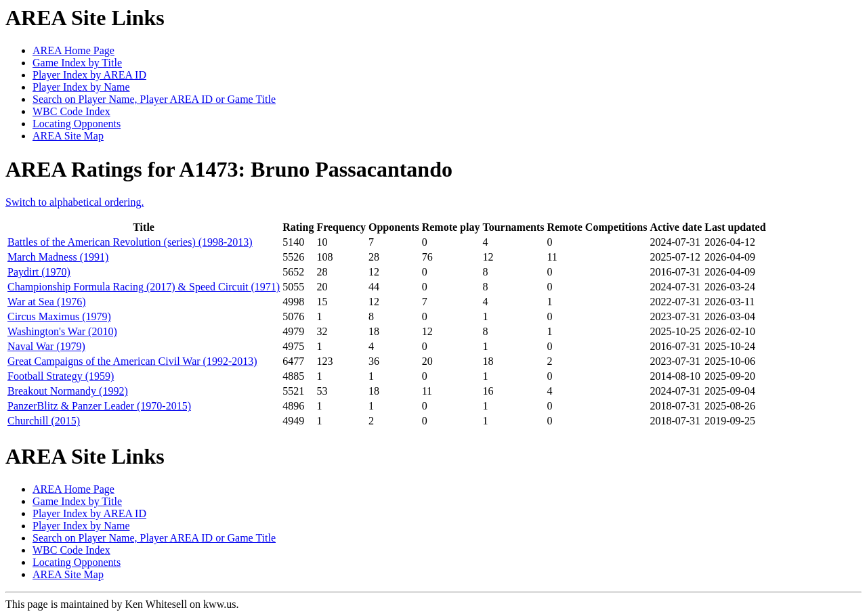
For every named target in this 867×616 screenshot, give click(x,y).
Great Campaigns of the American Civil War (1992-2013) (132, 361)
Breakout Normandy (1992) (68, 391)
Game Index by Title (77, 63)
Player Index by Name (81, 87)
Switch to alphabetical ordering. (75, 202)
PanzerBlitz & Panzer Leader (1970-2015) (99, 406)
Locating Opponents (77, 124)
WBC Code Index (71, 111)
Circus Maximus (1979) (59, 316)
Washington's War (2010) (62, 331)
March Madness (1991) (58, 257)
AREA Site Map (68, 136)
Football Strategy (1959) (61, 376)
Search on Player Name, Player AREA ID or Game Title (154, 99)
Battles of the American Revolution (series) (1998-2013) (130, 242)
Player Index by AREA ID (89, 75)
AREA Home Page (73, 50)
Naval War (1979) (46, 346)
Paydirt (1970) (39, 272)
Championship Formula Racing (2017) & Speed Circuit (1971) (144, 287)
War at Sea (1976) (47, 302)
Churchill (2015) (44, 421)
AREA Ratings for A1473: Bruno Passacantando (229, 169)
